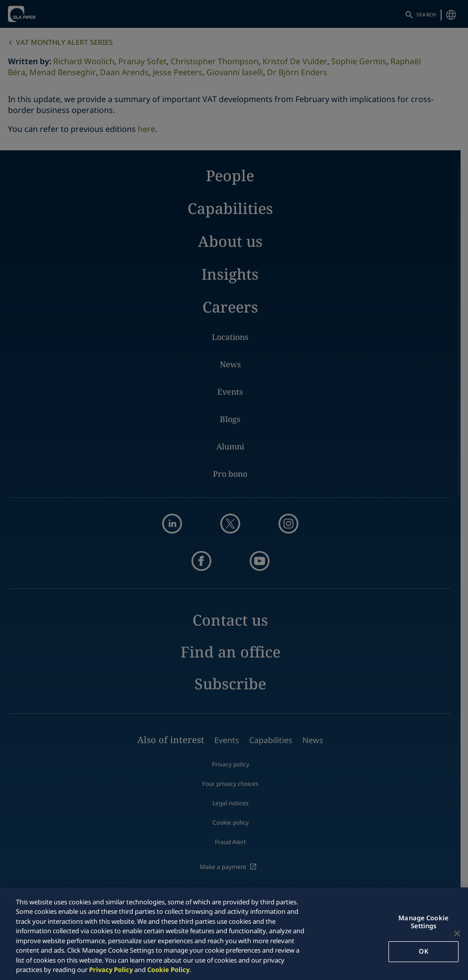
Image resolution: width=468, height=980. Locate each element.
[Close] (457, 933)
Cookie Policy (168, 970)
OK (423, 951)
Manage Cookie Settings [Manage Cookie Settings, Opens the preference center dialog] (423, 922)
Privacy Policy (111, 970)
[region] (234, 934)
